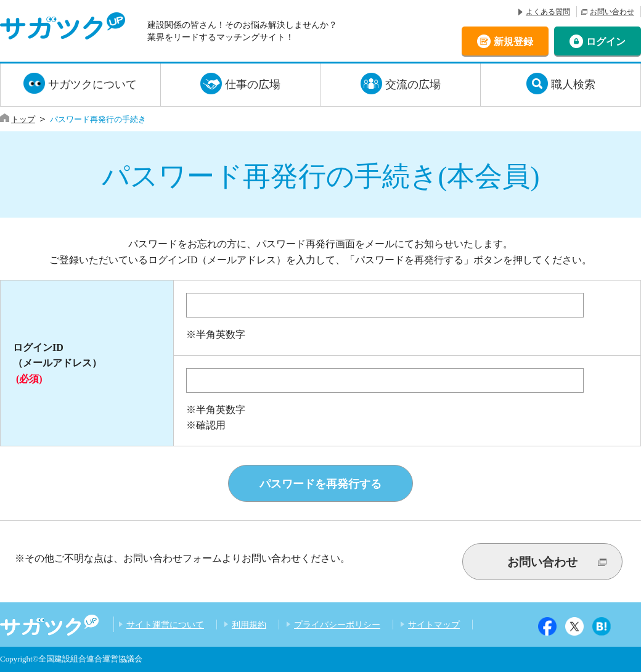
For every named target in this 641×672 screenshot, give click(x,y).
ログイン (606, 41)
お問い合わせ (612, 12)
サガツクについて (92, 84)
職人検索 (573, 84)
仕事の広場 (253, 84)
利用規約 (249, 625)
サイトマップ (434, 625)
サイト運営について (165, 625)
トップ (23, 119)
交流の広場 (413, 84)
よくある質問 (548, 12)
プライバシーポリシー (337, 625)
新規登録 (513, 41)
